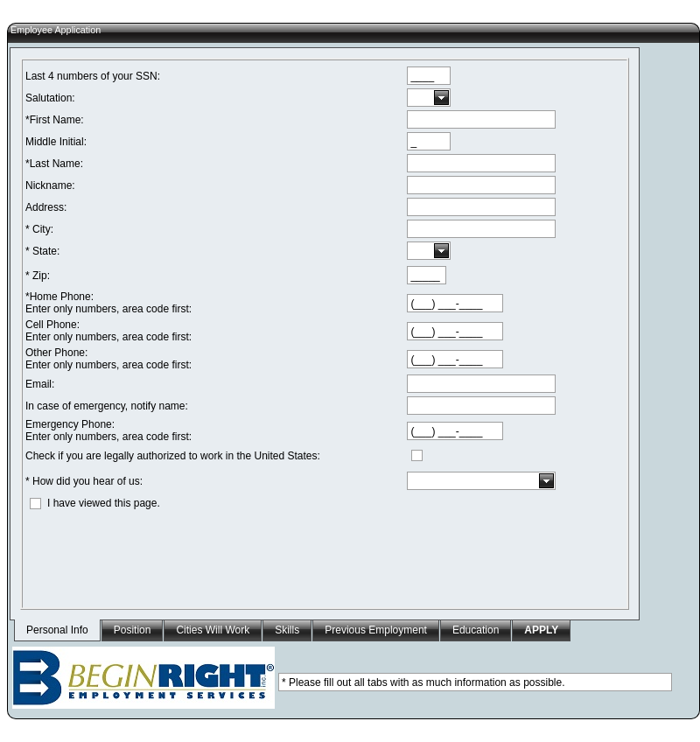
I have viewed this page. (104, 503)
